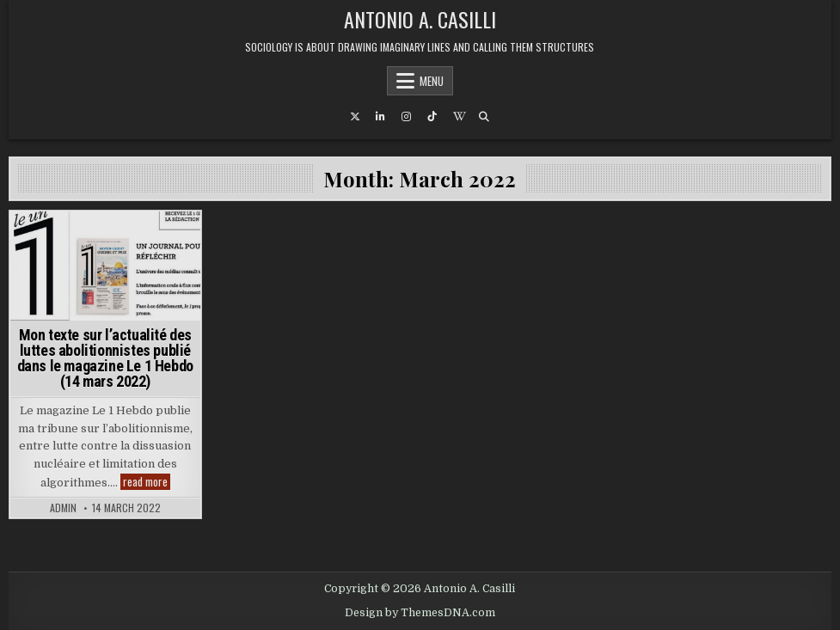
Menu (432, 81)
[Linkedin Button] (381, 117)
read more (147, 482)
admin (63, 508)
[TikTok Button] (432, 117)
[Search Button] (484, 117)
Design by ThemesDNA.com (420, 613)
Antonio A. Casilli (420, 19)
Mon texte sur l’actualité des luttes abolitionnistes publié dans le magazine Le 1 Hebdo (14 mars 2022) (105, 358)
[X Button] (355, 117)
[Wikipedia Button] (458, 117)
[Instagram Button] (407, 117)
